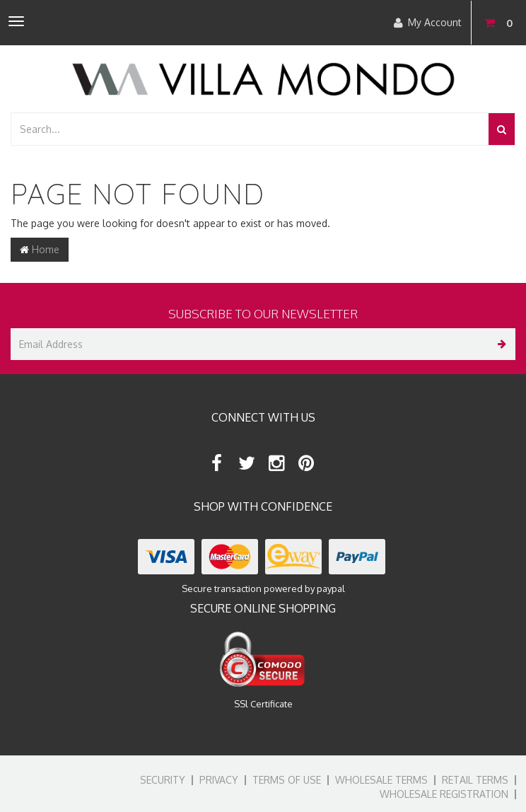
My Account (428, 23)
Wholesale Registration (444, 794)
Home (40, 249)
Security (163, 780)
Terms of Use (287, 780)
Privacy (219, 780)
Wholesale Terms (381, 780)
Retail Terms (475, 780)
